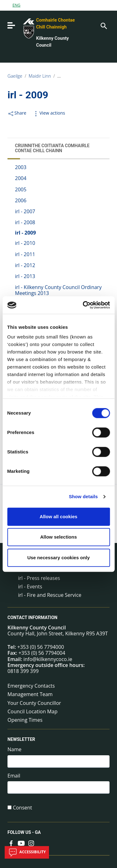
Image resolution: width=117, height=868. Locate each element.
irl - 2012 (25, 265)
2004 (21, 178)
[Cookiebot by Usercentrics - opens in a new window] (83, 305)
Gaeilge (15, 76)
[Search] (103, 25)
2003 (21, 167)
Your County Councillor (34, 703)
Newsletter (21, 739)
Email (14, 776)
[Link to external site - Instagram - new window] (31, 843)
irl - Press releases (39, 578)
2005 (21, 189)
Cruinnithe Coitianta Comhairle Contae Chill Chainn (52, 148)
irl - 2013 (25, 276)
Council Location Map (32, 711)
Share (17, 113)
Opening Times (25, 720)
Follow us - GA (24, 832)
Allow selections (59, 537)
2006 (21, 200)
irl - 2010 (25, 243)
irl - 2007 (25, 211)
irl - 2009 (25, 233)
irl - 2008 (25, 222)
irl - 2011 (25, 254)
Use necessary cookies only (58, 558)
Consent (22, 808)
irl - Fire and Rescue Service (50, 595)
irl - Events (30, 586)
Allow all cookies (58, 517)
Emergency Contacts (31, 686)
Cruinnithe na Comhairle (82, 76)
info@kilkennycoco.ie (48, 659)
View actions (49, 113)
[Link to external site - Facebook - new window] (11, 843)
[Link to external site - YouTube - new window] (21, 843)
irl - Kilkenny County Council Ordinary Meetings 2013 (58, 290)
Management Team (30, 694)
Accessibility (27, 852)
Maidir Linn (40, 76)
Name (15, 749)
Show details (83, 496)
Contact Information (32, 617)
